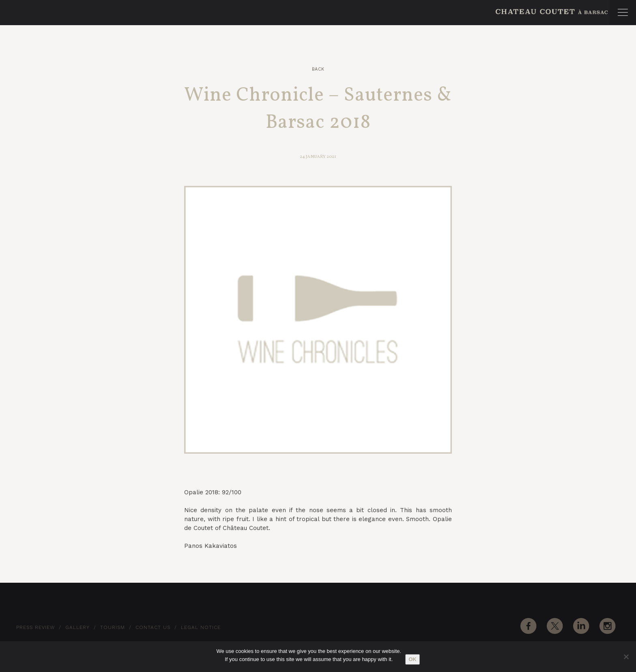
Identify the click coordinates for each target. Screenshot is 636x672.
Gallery (77, 627)
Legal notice (201, 627)
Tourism (113, 627)
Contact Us (153, 627)
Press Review (35, 627)
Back (318, 69)
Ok (413, 659)
